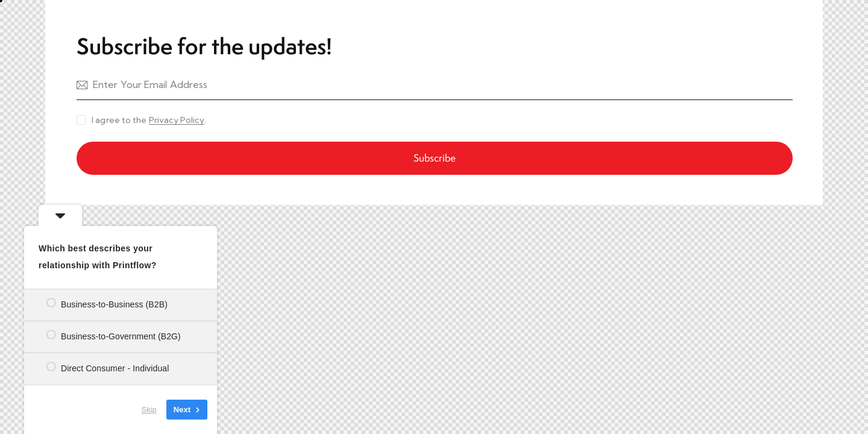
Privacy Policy (177, 120)
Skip (149, 410)
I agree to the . (149, 120)
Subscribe (435, 158)
